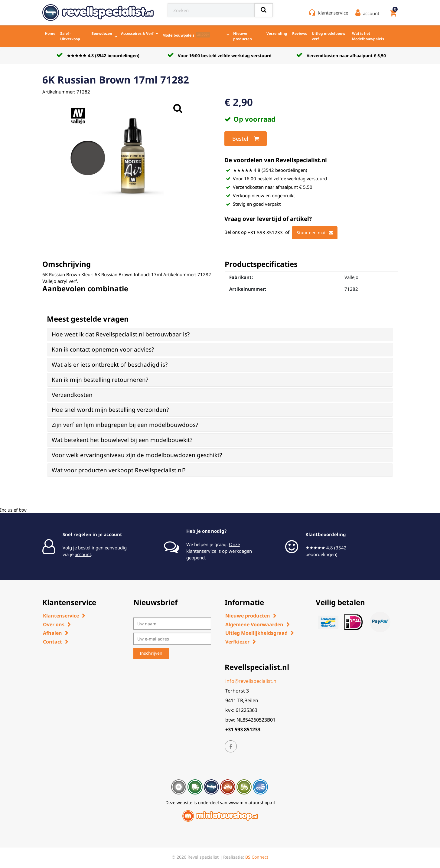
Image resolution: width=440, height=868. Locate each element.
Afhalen (52, 633)
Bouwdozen (102, 33)
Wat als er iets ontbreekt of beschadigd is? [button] (110, 365)
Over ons (54, 624)
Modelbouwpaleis (186, 35)
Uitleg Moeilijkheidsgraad (256, 633)
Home (50, 33)
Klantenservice (61, 616)
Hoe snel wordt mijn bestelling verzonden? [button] (110, 410)
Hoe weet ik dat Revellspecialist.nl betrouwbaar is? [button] (121, 334)
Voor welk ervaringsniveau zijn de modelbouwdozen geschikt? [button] (137, 455)
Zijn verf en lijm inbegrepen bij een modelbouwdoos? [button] (125, 425)
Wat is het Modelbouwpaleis (368, 36)
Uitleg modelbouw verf (329, 36)
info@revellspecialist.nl (251, 681)
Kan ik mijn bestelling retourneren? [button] (100, 380)
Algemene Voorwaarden (254, 624)
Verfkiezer (237, 642)
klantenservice (333, 13)
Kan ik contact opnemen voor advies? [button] (103, 349)
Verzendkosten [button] (72, 395)
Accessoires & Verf (137, 33)
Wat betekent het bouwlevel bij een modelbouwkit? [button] (122, 440)
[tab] (220, 334)
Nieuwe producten (243, 36)
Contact (52, 642)
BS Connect (257, 857)
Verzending (277, 33)
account (83, 554)
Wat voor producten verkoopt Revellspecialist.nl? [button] (119, 470)
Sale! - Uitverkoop (70, 36)
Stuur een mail (315, 233)
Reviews (300, 33)
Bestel (246, 139)
